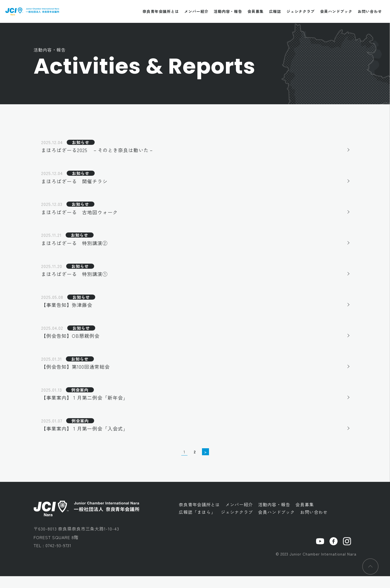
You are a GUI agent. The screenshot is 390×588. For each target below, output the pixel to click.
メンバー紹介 (196, 11)
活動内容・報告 (228, 11)
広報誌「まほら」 (197, 524)
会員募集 (256, 11)
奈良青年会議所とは (161, 11)
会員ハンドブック (336, 11)
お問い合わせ (370, 11)
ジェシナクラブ (301, 11)
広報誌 (275, 11)
